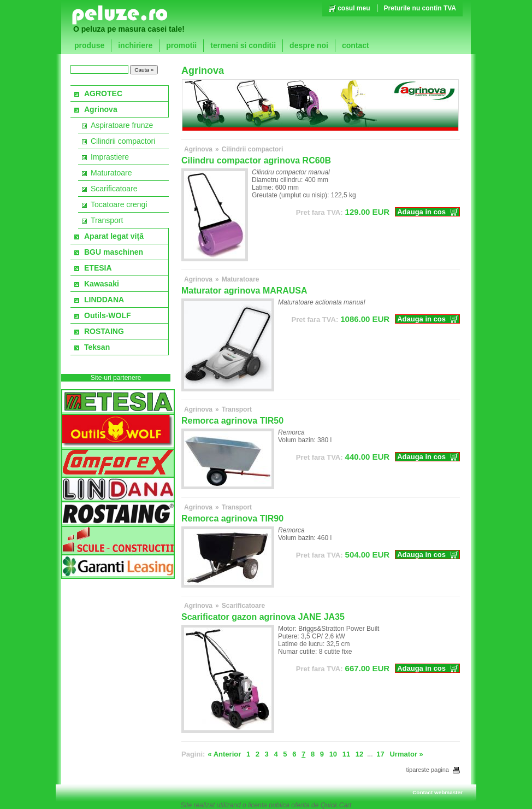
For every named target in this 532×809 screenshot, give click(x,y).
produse (89, 45)
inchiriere (135, 45)
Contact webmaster (438, 792)
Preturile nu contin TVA (420, 8)
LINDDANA (104, 300)
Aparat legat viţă (114, 236)
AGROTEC (103, 93)
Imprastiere (110, 157)
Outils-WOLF (108, 315)
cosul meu (354, 8)
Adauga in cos (421, 212)
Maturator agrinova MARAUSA (244, 291)
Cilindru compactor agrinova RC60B (256, 160)
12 (359, 754)
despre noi (309, 45)
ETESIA (98, 268)
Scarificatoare (114, 189)
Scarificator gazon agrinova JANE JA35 (263, 617)
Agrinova (101, 109)
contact (356, 45)
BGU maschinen (114, 252)
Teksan (97, 347)
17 (380, 754)
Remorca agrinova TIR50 (232, 421)
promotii (181, 45)
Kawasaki (102, 284)
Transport (107, 220)
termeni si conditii (243, 45)
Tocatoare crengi (119, 204)
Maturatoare (111, 173)
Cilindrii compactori (123, 141)
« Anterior (224, 754)
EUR (343, 212)
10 (333, 754)
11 (346, 754)
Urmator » (406, 754)
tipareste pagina (433, 770)
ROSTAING (104, 331)
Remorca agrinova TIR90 (232, 518)
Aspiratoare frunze (122, 125)
